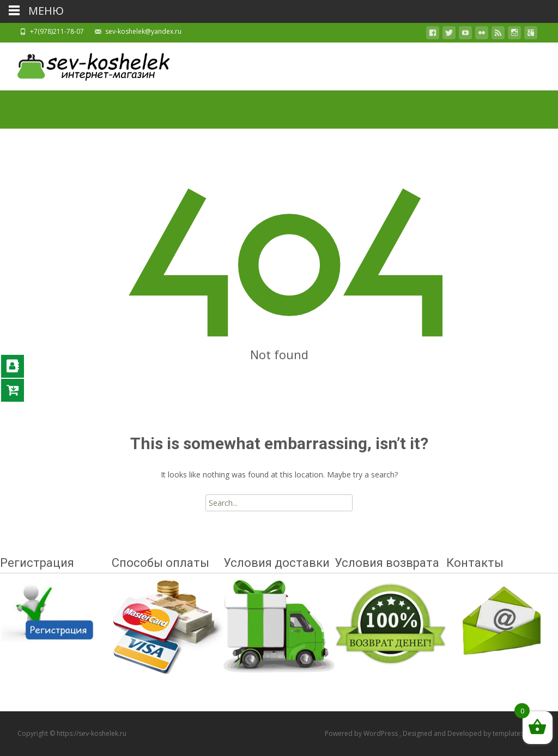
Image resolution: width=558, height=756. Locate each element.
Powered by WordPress (362, 733)
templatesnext (515, 733)
